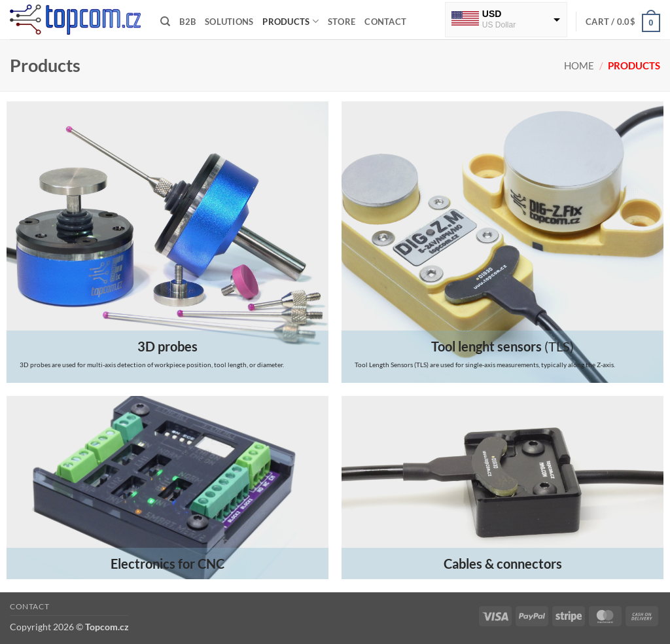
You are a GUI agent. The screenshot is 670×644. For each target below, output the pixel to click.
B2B (187, 22)
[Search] (165, 22)
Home (579, 65)
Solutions (229, 22)
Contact (385, 22)
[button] (623, 22)
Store (342, 22)
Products (291, 21)
